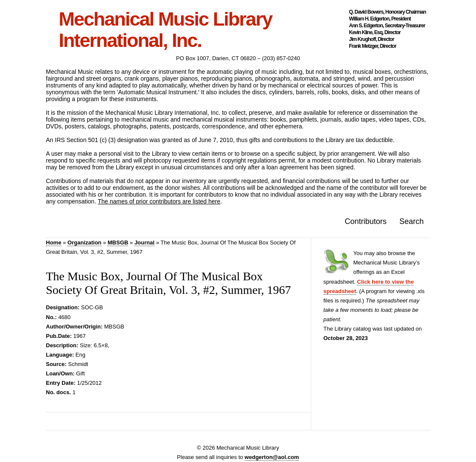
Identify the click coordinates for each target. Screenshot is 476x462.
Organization (84, 243)
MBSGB (118, 243)
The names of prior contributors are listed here (159, 201)
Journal (145, 243)
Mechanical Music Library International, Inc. (166, 30)
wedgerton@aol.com (272, 457)
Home (54, 243)
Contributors (365, 221)
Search (411, 221)
